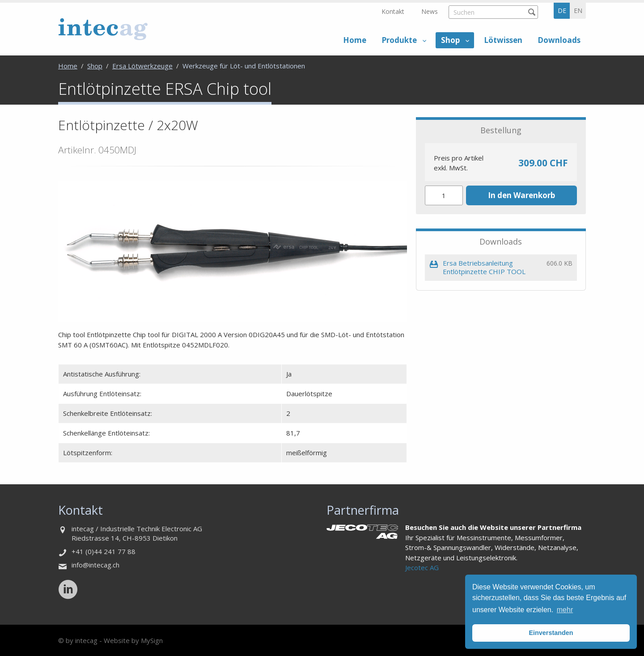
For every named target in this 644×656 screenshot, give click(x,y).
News (430, 11)
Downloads (559, 40)
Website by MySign (133, 640)
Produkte (399, 40)
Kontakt (393, 11)
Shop (450, 40)
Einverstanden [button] (551, 633)
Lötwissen (503, 40)
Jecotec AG (422, 567)
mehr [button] (565, 610)
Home (355, 40)
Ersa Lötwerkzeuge (142, 66)
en (578, 11)
